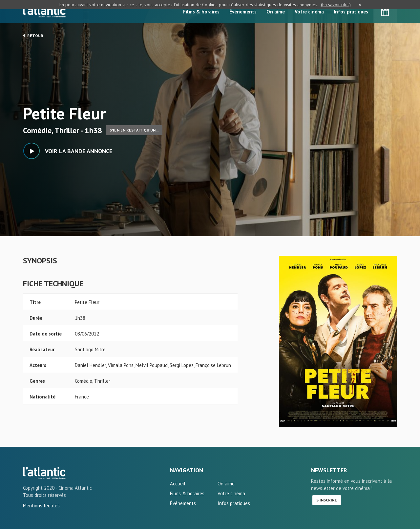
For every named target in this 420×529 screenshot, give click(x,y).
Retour (33, 35)
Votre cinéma (309, 12)
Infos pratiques (351, 12)
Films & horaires (201, 12)
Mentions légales (41, 506)
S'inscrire (327, 500)
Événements (243, 12)
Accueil (178, 484)
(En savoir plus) (336, 5)
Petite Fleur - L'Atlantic (44, 473)
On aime (276, 12)
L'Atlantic (44, 11)
